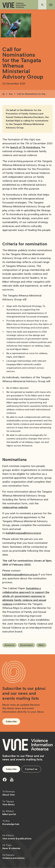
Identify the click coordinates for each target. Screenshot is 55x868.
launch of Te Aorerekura (25, 147)
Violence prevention (13, 857)
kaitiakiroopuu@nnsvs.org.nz (23, 533)
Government (26, 645)
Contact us (31, 769)
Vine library (9, 803)
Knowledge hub (11, 823)
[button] (50, 5)
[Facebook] (5, 779)
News (11, 94)
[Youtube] (12, 779)
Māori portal (9, 813)
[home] (14, 5)
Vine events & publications (17, 837)
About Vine (9, 793)
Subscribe (11, 721)
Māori (41, 645)
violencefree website (15, 507)
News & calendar (11, 847)
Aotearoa (9, 645)
